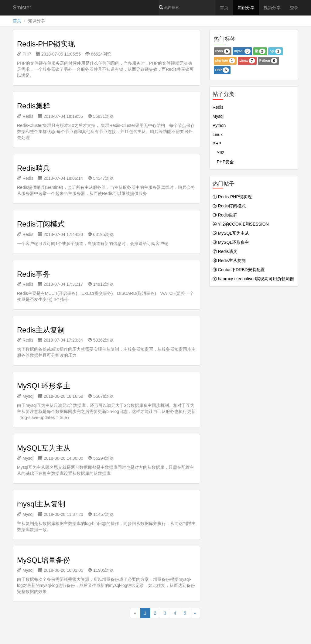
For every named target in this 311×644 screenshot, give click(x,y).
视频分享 (272, 8)
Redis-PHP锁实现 (46, 44)
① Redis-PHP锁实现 (232, 197)
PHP (24, 54)
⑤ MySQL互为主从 (231, 233)
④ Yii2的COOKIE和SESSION (241, 224)
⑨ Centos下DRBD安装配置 (239, 270)
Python (268, 61)
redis (223, 51)
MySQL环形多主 (44, 386)
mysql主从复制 (41, 504)
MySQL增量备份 (44, 560)
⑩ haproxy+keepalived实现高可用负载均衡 (253, 279)
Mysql (25, 396)
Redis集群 (34, 106)
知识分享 (246, 8)
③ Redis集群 (225, 215)
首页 (224, 8)
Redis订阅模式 (41, 224)
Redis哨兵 (34, 168)
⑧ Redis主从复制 (229, 261)
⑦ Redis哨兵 (225, 251)
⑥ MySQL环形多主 (231, 242)
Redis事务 (34, 274)
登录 (294, 8)
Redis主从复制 (41, 330)
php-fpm (225, 61)
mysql (242, 51)
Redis (25, 116)
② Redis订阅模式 (229, 206)
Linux (247, 61)
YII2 (219, 153)
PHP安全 (223, 162)
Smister (22, 8)
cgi (276, 51)
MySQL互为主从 (44, 448)
